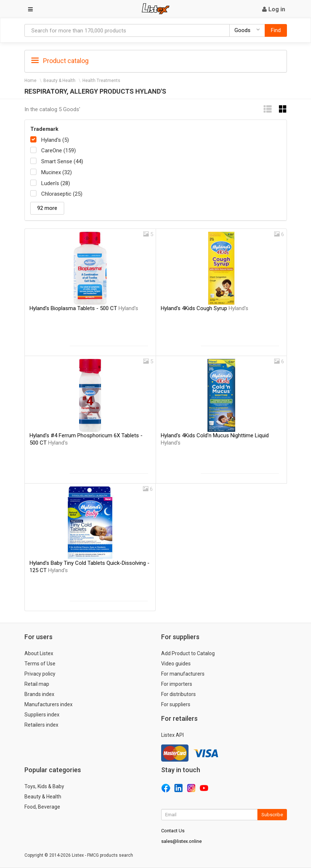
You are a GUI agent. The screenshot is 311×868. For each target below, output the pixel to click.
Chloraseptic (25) (62, 194)
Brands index (39, 694)
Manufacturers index (48, 704)
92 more (47, 208)
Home (30, 81)
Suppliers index (42, 715)
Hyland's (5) (55, 140)
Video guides (176, 664)
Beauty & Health (59, 81)
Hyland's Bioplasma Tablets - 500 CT (84, 308)
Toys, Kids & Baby (44, 786)
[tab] (156, 60)
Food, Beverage (42, 807)
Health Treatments (101, 81)
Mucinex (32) (57, 172)
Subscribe (272, 815)
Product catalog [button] (60, 61)
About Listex (39, 653)
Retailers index (41, 725)
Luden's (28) (56, 183)
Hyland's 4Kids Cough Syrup (205, 308)
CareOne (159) (59, 150)
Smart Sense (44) (62, 161)
